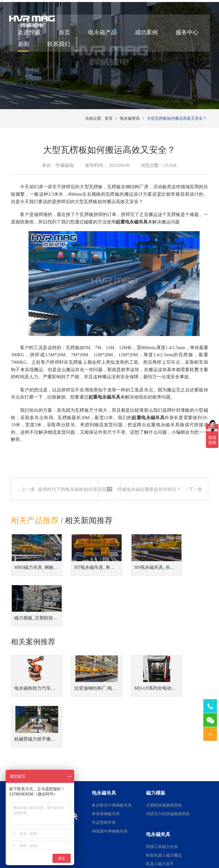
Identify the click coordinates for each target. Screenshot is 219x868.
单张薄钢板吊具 (106, 722)
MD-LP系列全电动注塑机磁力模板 (152, 648)
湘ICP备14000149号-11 (175, 843)
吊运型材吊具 (104, 731)
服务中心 (31, 47)
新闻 (66, 47)
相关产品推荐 (35, 540)
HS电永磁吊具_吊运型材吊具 (146, 582)
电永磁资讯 (130, 137)
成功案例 (148, 35)
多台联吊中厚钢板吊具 (112, 714)
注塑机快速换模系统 (164, 714)
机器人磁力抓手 (160, 772)
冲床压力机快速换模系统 (168, 722)
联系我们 (101, 47)
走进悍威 (31, 35)
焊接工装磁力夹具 (162, 755)
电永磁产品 (104, 35)
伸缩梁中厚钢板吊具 (110, 740)
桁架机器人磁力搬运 (164, 764)
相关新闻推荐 (89, 540)
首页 (66, 35)
